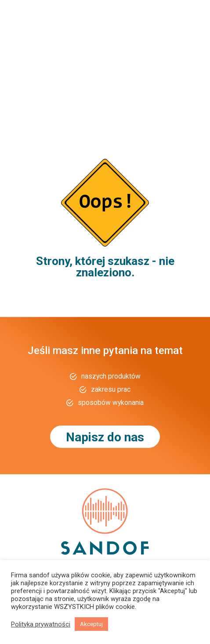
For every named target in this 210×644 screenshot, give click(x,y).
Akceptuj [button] (91, 624)
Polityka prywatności (41, 624)
